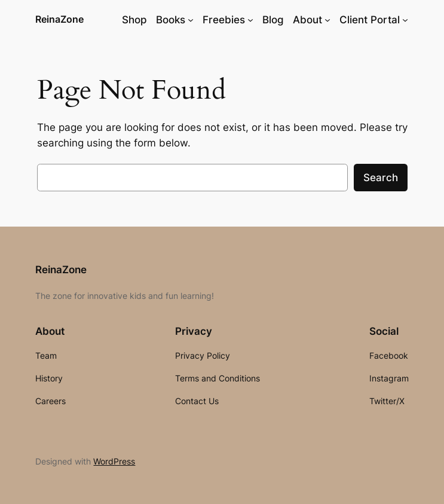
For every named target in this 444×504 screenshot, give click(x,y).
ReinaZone (59, 19)
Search (381, 178)
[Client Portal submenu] (405, 20)
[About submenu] (327, 20)
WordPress (114, 461)
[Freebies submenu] (250, 20)
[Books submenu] (191, 20)
